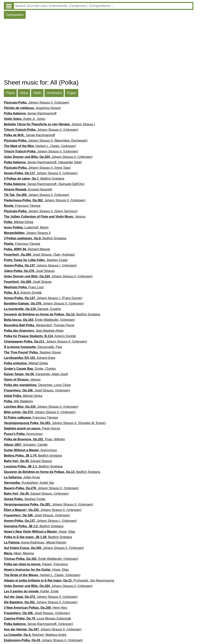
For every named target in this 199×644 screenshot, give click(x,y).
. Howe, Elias (40, 532)
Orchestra (54, 93)
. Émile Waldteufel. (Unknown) (39, 320)
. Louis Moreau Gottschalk (38, 618)
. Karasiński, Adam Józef (36, 374)
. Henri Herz (36, 608)
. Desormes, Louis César (37, 385)
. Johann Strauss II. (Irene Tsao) (37, 168)
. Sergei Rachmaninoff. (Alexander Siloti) (43, 162)
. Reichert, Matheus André (35, 635)
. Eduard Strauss (28, 461)
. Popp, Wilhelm (34, 439)
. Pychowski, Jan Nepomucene (59, 580)
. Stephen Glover (32, 352)
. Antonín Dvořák (23, 293)
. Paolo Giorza (32, 428)
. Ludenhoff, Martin (26, 227)
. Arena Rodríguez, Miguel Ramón (35, 542)
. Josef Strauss (29, 271)
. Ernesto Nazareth (28, 189)
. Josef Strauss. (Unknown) (37, 390)
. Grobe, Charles (30, 369)
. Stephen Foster (36, 260)
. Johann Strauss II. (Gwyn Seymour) (41, 211)
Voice (24, 93)
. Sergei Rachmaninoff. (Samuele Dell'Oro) (44, 184)
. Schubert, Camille (26, 445)
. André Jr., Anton (25, 119)
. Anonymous (23, 434)
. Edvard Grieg (30, 358)
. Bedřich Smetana (34, 179)
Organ (72, 93)
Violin (37, 93)
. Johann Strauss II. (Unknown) (37, 103)
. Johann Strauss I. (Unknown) (40, 265)
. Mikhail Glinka (19, 222)
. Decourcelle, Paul (33, 347)
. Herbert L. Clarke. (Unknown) (40, 146)
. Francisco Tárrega (22, 206)
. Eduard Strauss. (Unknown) (36, 494)
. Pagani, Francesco (36, 564)
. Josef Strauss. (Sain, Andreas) (39, 255)
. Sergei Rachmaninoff (30, 113)
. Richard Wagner (27, 249)
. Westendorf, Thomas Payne (39, 325)
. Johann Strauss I (49, 124)
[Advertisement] (99, 50)
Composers (15, 15)
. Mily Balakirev (18, 401)
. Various (45, 217)
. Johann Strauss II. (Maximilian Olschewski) (46, 141)
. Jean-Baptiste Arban (34, 331)
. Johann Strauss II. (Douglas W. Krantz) (55, 423)
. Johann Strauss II (27, 233)
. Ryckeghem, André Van (29, 483)
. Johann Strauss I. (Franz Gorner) (43, 298)
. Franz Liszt (24, 287)
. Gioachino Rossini (32, 108)
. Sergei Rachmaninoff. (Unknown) (38, 624)
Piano (10, 93)
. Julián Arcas (22, 477)
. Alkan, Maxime (19, 553)
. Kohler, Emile (31, 591)
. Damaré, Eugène (32, 309)
